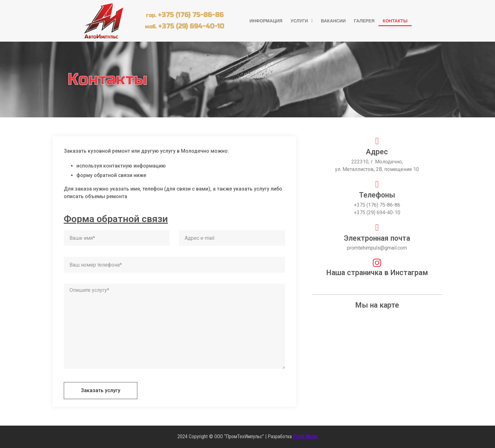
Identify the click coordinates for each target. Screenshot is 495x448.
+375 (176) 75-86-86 (191, 15)
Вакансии (334, 21)
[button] (301, 21)
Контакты (395, 21)
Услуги (301, 21)
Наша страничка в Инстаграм (377, 273)
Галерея (364, 21)
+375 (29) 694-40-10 (191, 26)
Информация (266, 21)
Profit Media (305, 436)
